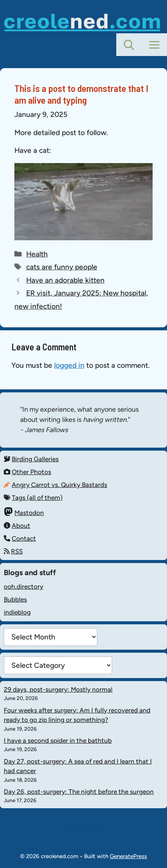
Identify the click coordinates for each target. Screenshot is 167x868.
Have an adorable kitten (65, 280)
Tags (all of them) (37, 498)
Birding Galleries (35, 459)
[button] (129, 45)
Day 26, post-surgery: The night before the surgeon (79, 792)
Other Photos (31, 472)
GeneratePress (128, 856)
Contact (24, 538)
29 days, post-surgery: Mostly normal (58, 689)
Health (37, 254)
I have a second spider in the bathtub (58, 740)
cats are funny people (62, 267)
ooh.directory (23, 586)
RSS (17, 551)
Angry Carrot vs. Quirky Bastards (59, 485)
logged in (69, 365)
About (21, 526)
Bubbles (15, 599)
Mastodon (29, 513)
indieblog (17, 612)
